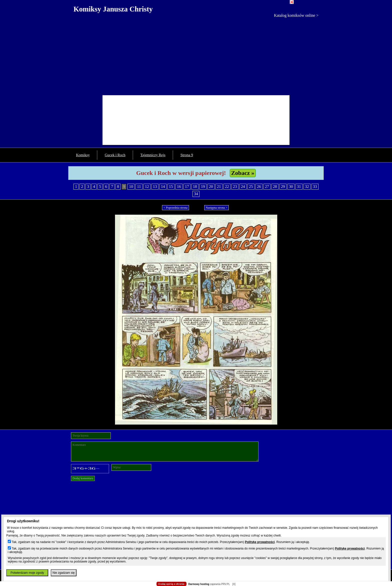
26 (259, 187)
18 (195, 187)
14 (163, 187)
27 (267, 187)
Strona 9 (187, 155)
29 (283, 187)
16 (179, 187)
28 (275, 187)
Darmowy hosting (199, 584)
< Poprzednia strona (175, 208)
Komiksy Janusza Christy (113, 9)
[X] (234, 584)
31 (299, 187)
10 (131, 187)
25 (251, 187)
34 (196, 194)
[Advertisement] (196, 55)
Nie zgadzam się (64, 573)
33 (315, 187)
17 (187, 187)
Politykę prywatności (260, 542)
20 (211, 187)
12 (147, 187)
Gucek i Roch (115, 155)
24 (243, 187)
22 (227, 187)
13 (155, 187)
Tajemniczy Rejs (153, 155)
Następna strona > (217, 208)
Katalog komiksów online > (296, 15)
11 (139, 187)
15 (171, 187)
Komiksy (83, 155)
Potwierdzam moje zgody (27, 573)
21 (219, 187)
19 (203, 187)
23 (235, 187)
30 (291, 187)
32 (307, 187)
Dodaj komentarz (83, 478)
